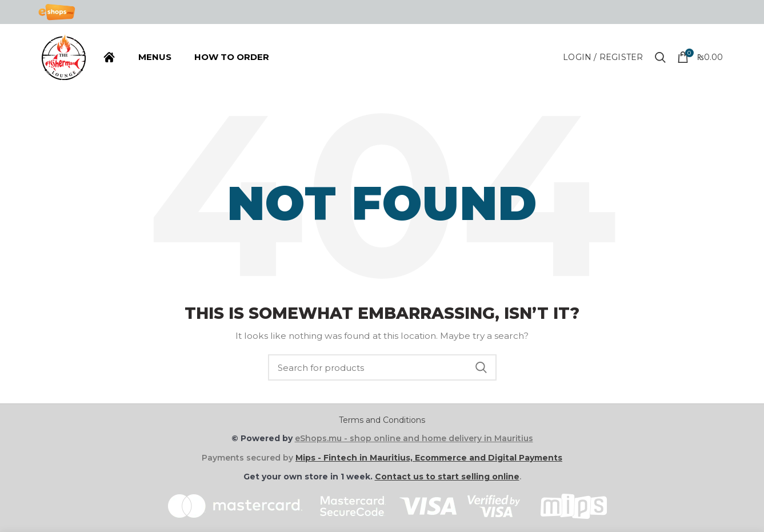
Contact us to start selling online (447, 477)
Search (481, 367)
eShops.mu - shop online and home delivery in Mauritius (414, 438)
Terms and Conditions (382, 420)
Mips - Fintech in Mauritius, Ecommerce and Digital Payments (429, 458)
